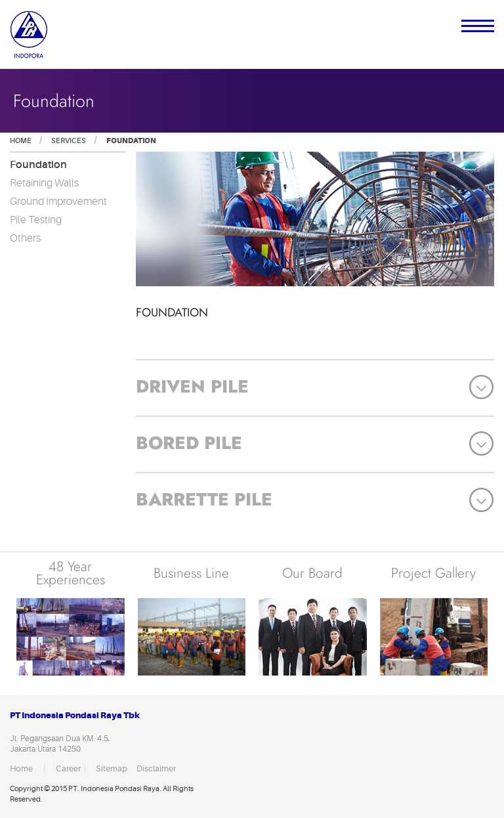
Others (25, 238)
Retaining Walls (44, 183)
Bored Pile (189, 443)
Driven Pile (192, 386)
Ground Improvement (58, 202)
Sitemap (111, 768)
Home (21, 141)
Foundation (131, 141)
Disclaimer (151, 768)
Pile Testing (36, 220)
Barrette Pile (204, 499)
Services (68, 141)
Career (68, 768)
